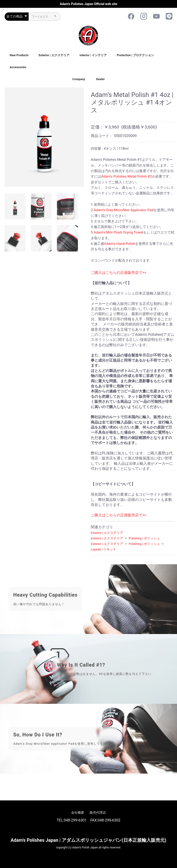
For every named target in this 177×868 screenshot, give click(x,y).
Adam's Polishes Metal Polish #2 (127, 176)
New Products (19, 55)
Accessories (18, 67)
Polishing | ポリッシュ (144, 538)
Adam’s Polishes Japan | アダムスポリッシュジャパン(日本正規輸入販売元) (88, 840)
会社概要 (78, 812)
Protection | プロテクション (136, 55)
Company (79, 79)
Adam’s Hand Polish (120, 244)
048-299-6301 (75, 820)
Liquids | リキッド (103, 549)
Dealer (100, 79)
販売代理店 (98, 812)
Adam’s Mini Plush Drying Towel (118, 232)
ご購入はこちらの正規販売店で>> (119, 273)
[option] (44, 137)
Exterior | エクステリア (54, 55)
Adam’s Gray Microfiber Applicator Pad (124, 210)
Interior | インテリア (93, 55)
